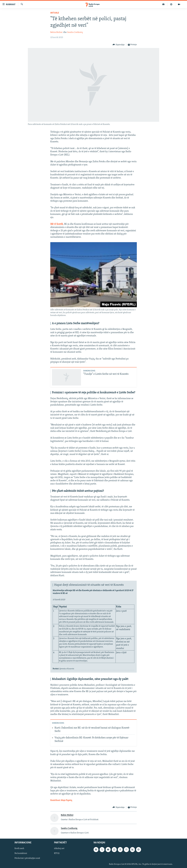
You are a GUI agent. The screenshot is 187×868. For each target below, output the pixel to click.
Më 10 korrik (57, 224)
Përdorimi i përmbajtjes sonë (27, 858)
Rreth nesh (19, 849)
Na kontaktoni (21, 853)
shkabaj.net (59, 849)
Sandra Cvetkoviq (75, 32)
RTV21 (57, 853)
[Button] (118, 45)
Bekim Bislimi (56, 32)
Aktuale (55, 13)
